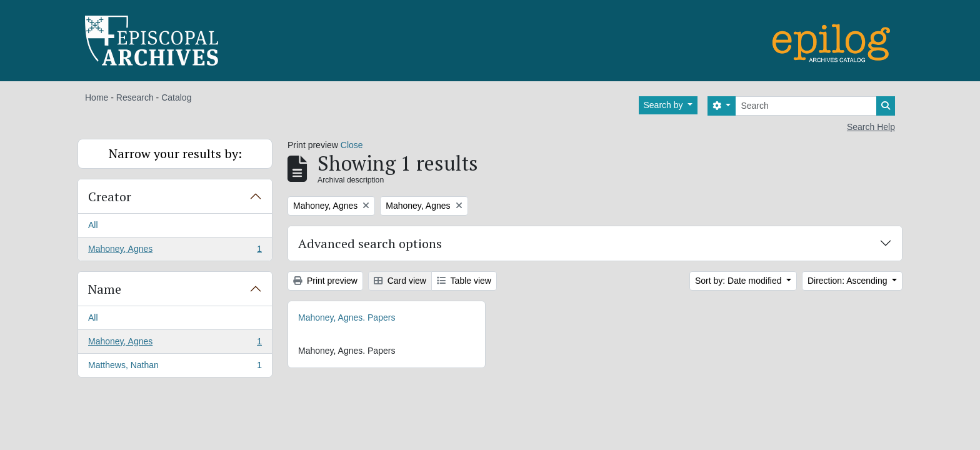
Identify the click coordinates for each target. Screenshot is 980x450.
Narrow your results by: (175, 153)
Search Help (871, 127)
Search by (665, 105)
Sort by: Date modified (739, 281)
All (93, 225)
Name (105, 289)
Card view (400, 281)
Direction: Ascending (849, 281)
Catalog (176, 97)
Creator (110, 197)
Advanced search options (370, 243)
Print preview (325, 281)
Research (135, 97)
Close (352, 145)
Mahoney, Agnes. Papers (347, 317)
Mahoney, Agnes (175, 251)
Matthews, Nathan (175, 367)
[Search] (806, 106)
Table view (464, 281)
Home (97, 97)
